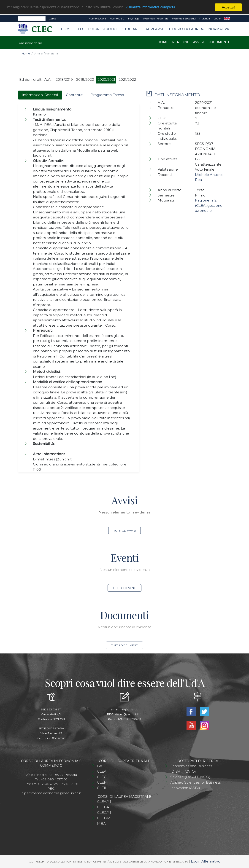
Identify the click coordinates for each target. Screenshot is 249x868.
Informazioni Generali (40, 95)
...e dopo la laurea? (186, 29)
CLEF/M (104, 818)
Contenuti (75, 95)
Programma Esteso (107, 95)
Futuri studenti (103, 29)
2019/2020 (85, 79)
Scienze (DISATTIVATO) (190, 777)
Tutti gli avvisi (125, 531)
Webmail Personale (156, 18)
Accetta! (229, 7)
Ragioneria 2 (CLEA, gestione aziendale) (209, 205)
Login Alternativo (206, 861)
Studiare (131, 29)
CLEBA (103, 807)
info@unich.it (129, 709)
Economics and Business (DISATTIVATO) (191, 769)
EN (227, 19)
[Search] (32, 19)
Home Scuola (97, 18)
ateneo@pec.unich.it (128, 714)
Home (66, 29)
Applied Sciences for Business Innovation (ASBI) (195, 785)
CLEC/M (104, 813)
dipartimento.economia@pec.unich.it (51, 793)
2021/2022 (127, 79)
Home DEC (117, 18)
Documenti (218, 42)
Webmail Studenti (184, 18)
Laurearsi (153, 29)
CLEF (102, 782)
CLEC (80, 29)
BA (100, 766)
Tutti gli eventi (124, 588)
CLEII (102, 788)
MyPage (134, 18)
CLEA (102, 771)
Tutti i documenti (125, 645)
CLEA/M (104, 802)
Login (217, 18)
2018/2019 (64, 79)
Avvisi (198, 42)
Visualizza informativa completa (151, 7)
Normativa (219, 29)
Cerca (53, 18)
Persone (181, 42)
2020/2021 (106, 79)
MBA (101, 824)
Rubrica (205, 18)
